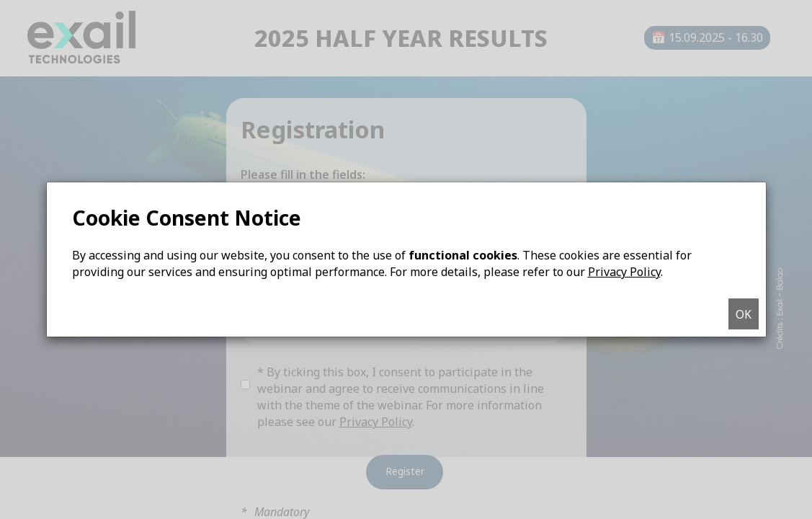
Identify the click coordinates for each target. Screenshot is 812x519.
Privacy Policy (624, 272)
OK (744, 314)
